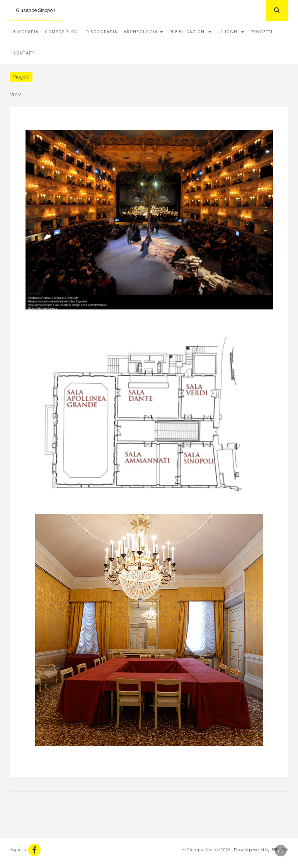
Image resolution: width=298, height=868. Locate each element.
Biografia (26, 32)
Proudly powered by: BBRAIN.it (261, 850)
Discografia (102, 32)
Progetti (261, 32)
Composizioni (62, 32)
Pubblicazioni (190, 32)
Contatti (24, 53)
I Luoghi (231, 32)
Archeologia (143, 32)
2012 (15, 95)
